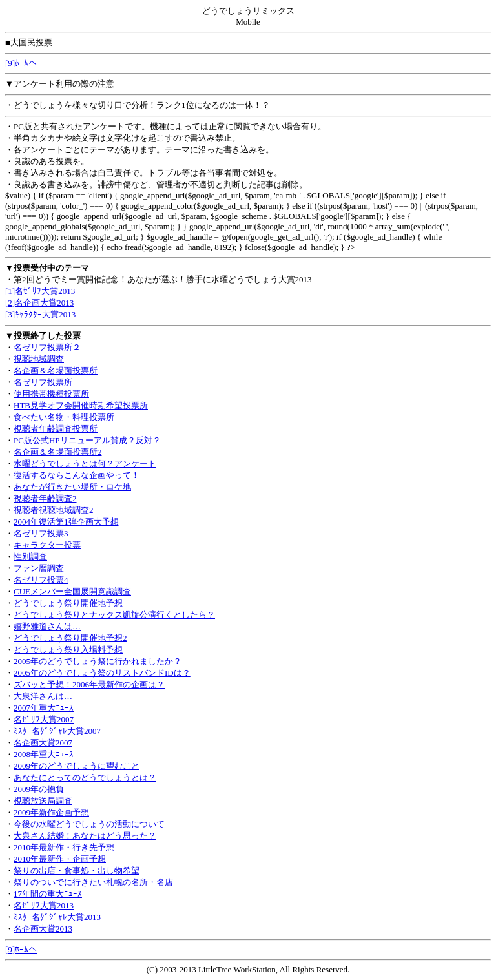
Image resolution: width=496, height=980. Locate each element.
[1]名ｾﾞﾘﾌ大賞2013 (40, 291)
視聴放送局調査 (43, 801)
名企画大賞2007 (43, 743)
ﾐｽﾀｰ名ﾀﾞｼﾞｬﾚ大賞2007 (57, 731)
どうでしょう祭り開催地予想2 (70, 638)
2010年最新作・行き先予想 (64, 847)
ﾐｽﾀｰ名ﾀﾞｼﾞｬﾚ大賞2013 (57, 917)
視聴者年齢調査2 (45, 498)
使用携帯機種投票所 (51, 394)
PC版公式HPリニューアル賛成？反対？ (87, 440)
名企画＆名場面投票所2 (58, 452)
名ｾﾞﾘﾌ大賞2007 (44, 719)
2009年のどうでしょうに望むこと (77, 766)
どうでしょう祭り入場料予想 (68, 650)
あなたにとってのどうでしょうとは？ (85, 777)
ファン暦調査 (39, 568)
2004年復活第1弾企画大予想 (66, 522)
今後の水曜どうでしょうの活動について (89, 824)
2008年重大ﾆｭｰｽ (44, 754)
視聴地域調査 (39, 359)
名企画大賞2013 (43, 929)
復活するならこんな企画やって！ (77, 475)
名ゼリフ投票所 (43, 382)
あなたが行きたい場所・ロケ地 (72, 487)
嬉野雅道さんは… (47, 626)
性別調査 (30, 557)
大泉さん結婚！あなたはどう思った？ (85, 836)
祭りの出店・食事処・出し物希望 (77, 871)
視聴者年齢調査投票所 (56, 429)
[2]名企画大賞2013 (39, 303)
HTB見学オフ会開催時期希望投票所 (81, 405)
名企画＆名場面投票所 (56, 370)
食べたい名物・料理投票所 (64, 417)
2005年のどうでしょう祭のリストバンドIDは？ (102, 673)
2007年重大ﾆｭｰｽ (44, 708)
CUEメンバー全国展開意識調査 (72, 591)
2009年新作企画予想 (51, 812)
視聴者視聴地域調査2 (54, 510)
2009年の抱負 (39, 789)
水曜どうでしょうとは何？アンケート (85, 464)
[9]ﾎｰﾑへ (21, 63)
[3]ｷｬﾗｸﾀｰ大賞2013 (40, 314)
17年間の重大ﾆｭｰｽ (48, 894)
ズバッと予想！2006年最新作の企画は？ (89, 684)
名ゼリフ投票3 (41, 533)
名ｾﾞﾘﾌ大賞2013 (44, 905)
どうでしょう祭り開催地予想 (68, 603)
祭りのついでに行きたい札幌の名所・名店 (93, 882)
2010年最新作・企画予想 (60, 859)
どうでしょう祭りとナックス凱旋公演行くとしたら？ (114, 615)
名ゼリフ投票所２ (47, 347)
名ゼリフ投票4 (41, 580)
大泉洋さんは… (43, 696)
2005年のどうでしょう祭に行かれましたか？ (98, 661)
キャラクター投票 (47, 545)
